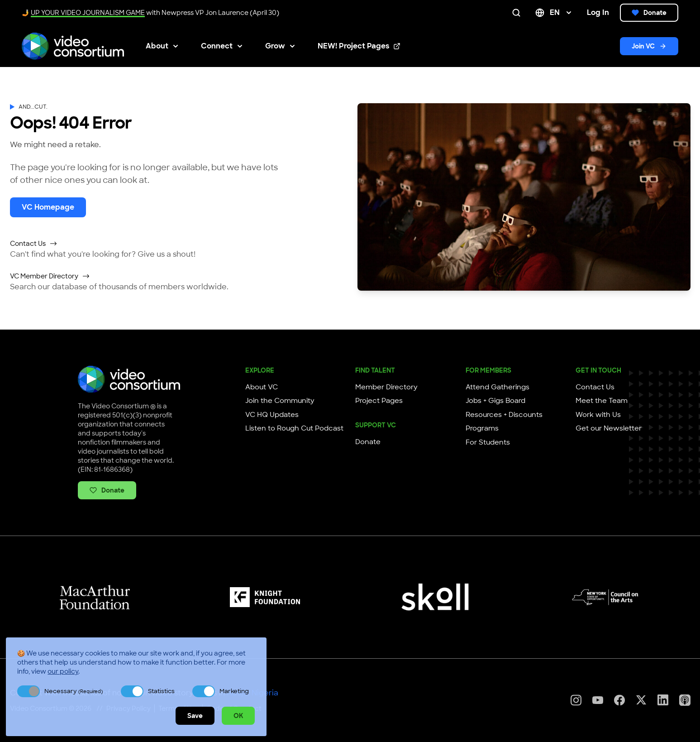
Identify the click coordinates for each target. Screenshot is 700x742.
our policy (63, 671)
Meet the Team (602, 401)
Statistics (161, 691)
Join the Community (280, 401)
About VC (262, 387)
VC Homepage (48, 207)
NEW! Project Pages (359, 46)
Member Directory (386, 387)
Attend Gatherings (498, 387)
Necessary (74, 691)
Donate (649, 13)
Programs (482, 428)
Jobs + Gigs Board (495, 401)
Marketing (234, 691)
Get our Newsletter (609, 428)
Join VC (649, 46)
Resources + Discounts (504, 415)
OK (238, 716)
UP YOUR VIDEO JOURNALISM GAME (88, 13)
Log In (598, 12)
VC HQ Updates (272, 415)
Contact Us (34, 244)
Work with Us (598, 415)
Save (195, 716)
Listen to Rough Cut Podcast (294, 428)
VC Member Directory (50, 276)
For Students (488, 442)
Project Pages (379, 401)
